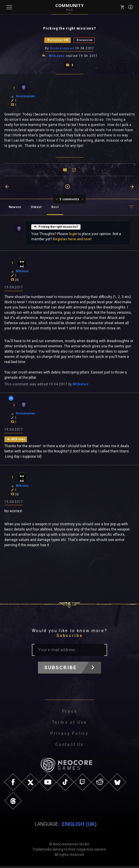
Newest (15, 208)
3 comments (70, 200)
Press (70, 713)
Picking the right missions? (56, 228)
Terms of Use (70, 724)
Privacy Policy (69, 735)
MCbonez (57, 57)
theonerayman (62, 49)
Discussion (85, 40)
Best (55, 208)
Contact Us (69, 746)
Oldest (36, 208)
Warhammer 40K (58, 40)
